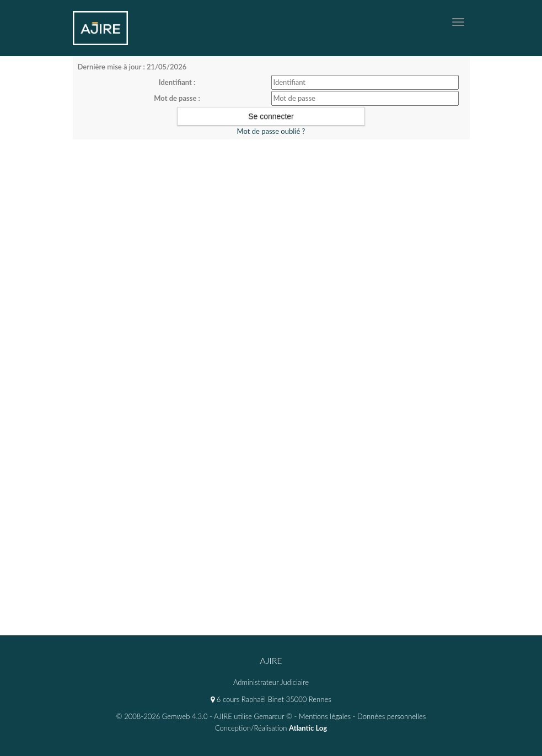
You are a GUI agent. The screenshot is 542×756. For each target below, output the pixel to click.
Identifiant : (177, 82)
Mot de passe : (177, 98)
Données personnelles (391, 716)
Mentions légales (325, 716)
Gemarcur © (273, 716)
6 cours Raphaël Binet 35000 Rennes (271, 699)
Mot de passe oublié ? (271, 131)
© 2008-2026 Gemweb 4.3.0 (162, 716)
